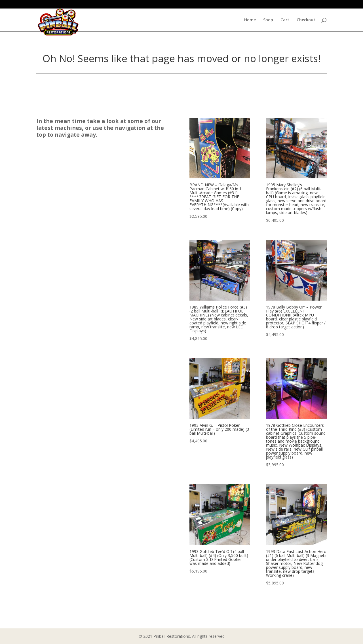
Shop (268, 20)
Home (250, 20)
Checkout (306, 20)
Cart (285, 20)
